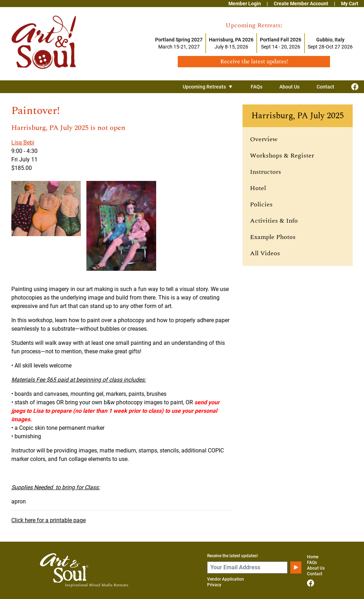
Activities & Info (274, 221)
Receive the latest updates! (232, 556)
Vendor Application (226, 579)
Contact (325, 87)
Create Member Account (301, 4)
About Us (289, 87)
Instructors (266, 172)
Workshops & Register (282, 156)
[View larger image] (46, 226)
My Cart (350, 4)
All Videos (265, 253)
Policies (261, 204)
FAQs (257, 87)
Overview (264, 139)
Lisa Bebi (23, 142)
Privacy (214, 585)
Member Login (245, 4)
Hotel (258, 188)
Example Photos (273, 237)
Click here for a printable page (49, 520)
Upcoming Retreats (208, 87)
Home (313, 557)
